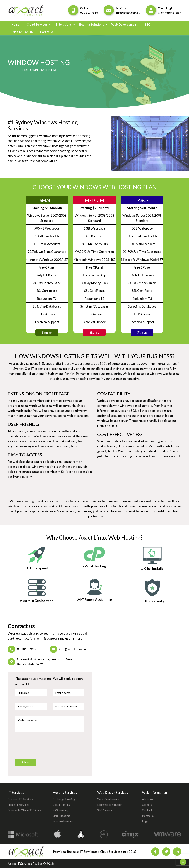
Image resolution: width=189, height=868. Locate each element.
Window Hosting (63, 821)
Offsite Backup (22, 32)
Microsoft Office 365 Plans (25, 810)
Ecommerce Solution (110, 805)
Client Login (166, 8)
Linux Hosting (61, 816)
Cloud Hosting (61, 805)
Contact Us (149, 810)
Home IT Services (18, 805)
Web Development (124, 24)
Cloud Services (37, 24)
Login (146, 821)
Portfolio (47, 32)
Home (15, 24)
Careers (147, 805)
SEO (148, 24)
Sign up (47, 332)
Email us (121, 8)
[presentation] (43, 747)
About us (148, 799)
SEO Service (105, 810)
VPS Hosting (60, 810)
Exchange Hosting (64, 799)
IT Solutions (63, 24)
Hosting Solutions (91, 24)
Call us (84, 8)
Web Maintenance (108, 799)
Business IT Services (20, 799)
